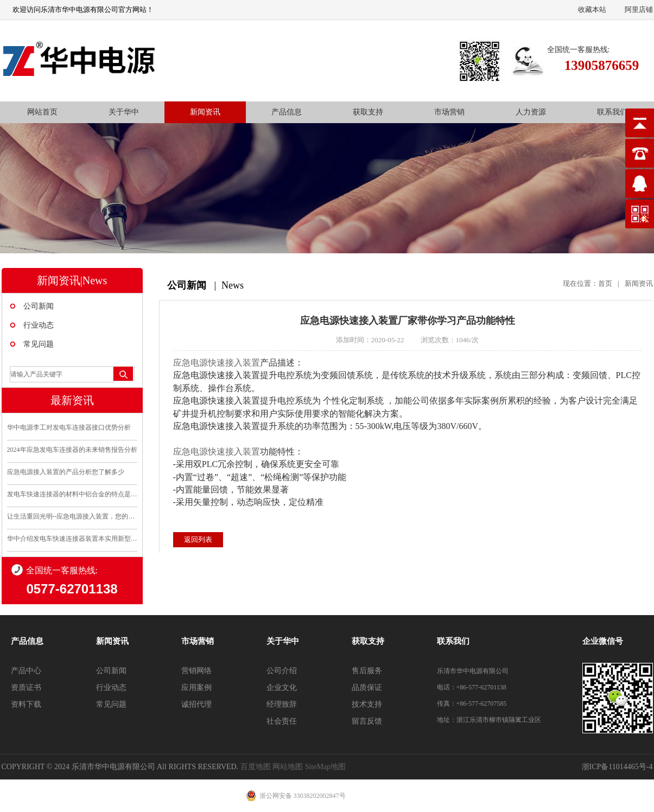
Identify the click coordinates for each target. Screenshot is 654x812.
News (233, 285)
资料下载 (26, 704)
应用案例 (196, 688)
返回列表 (198, 539)
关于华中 (124, 112)
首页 (605, 283)
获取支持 (368, 112)
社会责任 (282, 721)
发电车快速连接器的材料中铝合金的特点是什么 (72, 494)
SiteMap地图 (325, 767)
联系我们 (612, 112)
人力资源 (531, 112)
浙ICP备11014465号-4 (617, 767)
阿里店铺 (639, 9)
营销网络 (196, 671)
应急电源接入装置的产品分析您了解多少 (66, 472)
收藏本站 (592, 9)
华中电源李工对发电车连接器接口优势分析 (69, 427)
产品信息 (287, 112)
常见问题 (39, 344)
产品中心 (26, 671)
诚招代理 (196, 704)
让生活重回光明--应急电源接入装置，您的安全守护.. (72, 516)
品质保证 (367, 688)
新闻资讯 (205, 112)
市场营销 (449, 112)
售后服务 (367, 671)
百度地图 (256, 767)
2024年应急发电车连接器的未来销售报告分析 (72, 450)
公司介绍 (282, 671)
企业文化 (282, 688)
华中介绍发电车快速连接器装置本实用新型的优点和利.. (72, 539)
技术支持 (367, 704)
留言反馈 (367, 721)
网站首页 (42, 112)
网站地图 (288, 767)
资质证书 (26, 688)
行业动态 (39, 325)
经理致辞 (282, 704)
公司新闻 (39, 306)
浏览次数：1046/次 (450, 340)
